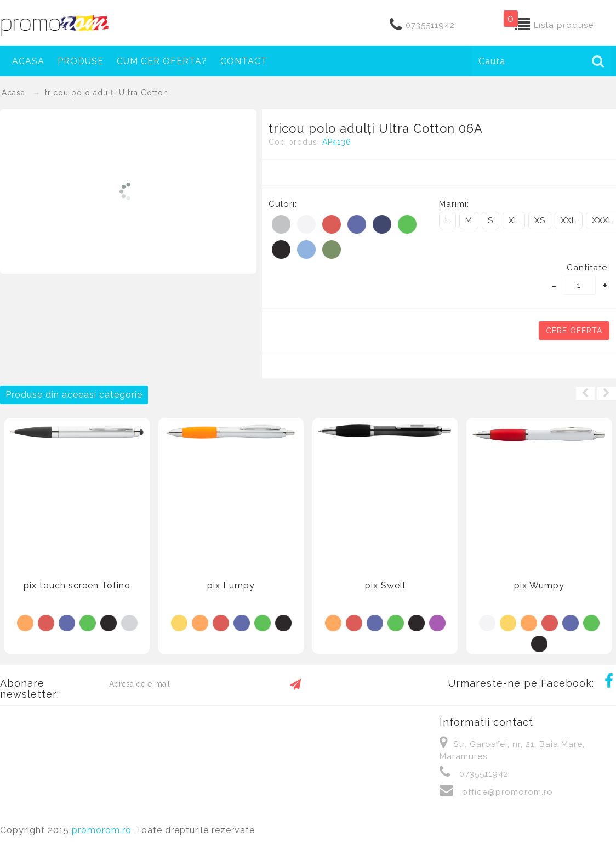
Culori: (283, 204)
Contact (244, 61)
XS (540, 220)
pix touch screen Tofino (77, 585)
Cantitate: (588, 268)
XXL (569, 220)
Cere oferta (574, 331)
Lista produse (564, 25)
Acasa (28, 61)
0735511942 (430, 25)
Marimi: (454, 204)
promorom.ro (103, 830)
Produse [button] (81, 61)
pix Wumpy (539, 585)
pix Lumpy (231, 585)
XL (514, 220)
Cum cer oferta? (162, 61)
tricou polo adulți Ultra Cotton (107, 93)
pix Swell (385, 585)
